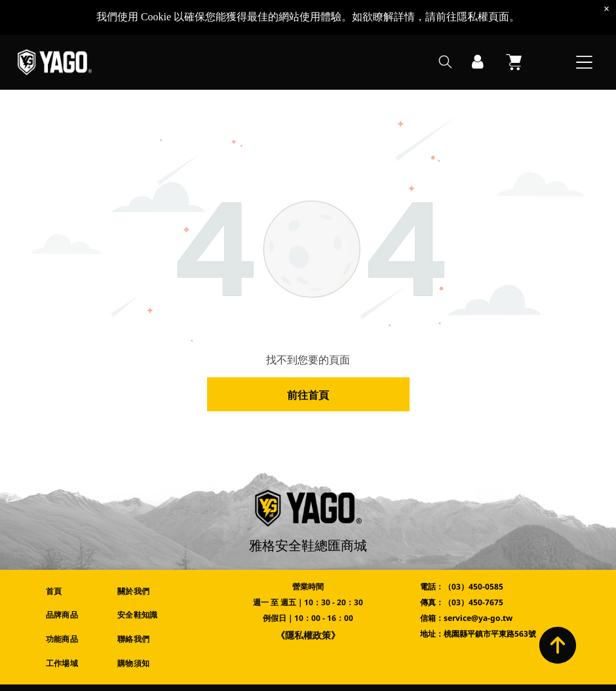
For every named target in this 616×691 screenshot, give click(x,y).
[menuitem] (71, 591)
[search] (445, 59)
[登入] (478, 58)
